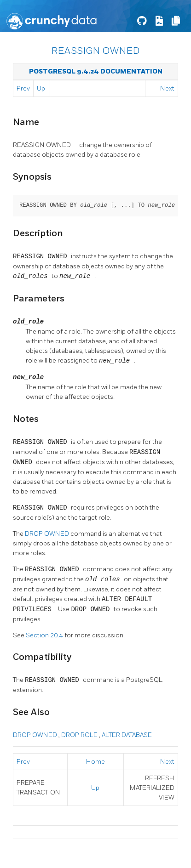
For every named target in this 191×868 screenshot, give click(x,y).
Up (41, 88)
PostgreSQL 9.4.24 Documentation (96, 71)
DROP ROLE (80, 735)
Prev (23, 88)
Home (95, 762)
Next (167, 88)
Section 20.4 (45, 635)
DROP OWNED (48, 534)
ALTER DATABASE (127, 735)
